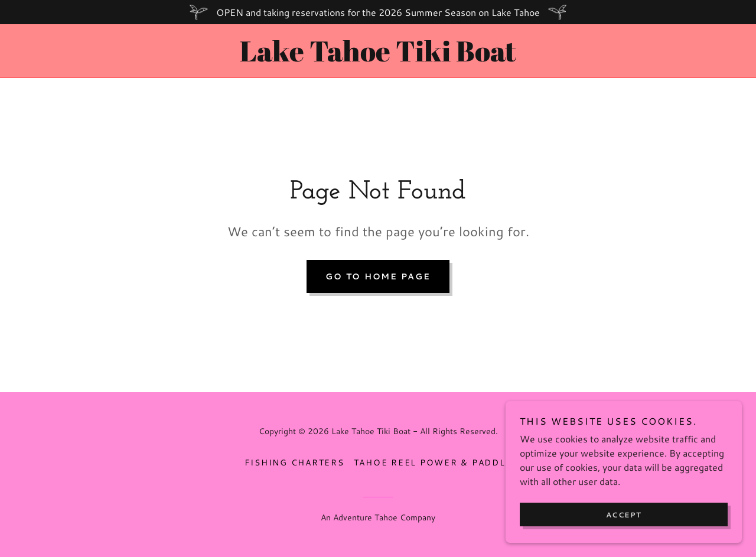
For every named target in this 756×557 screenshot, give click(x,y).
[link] (378, 58)
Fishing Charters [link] (294, 462)
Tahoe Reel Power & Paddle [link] (433, 462)
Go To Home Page (378, 276)
